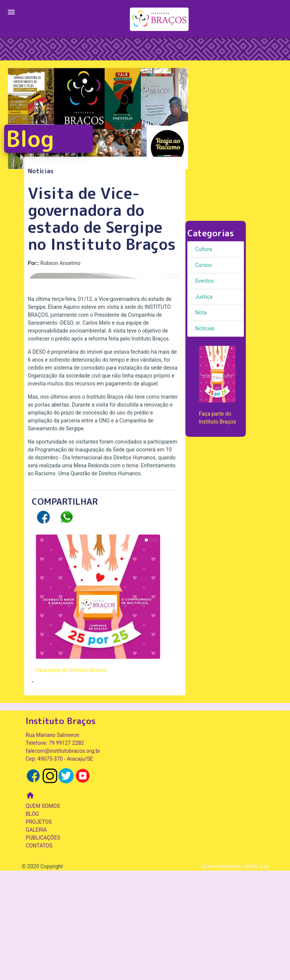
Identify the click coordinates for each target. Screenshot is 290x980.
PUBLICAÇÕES (43, 947)
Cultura (204, 249)
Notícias (205, 328)
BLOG (32, 923)
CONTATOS (39, 955)
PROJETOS (39, 931)
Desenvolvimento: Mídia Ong (235, 976)
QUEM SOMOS (43, 915)
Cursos (204, 265)
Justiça (204, 297)
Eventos (204, 281)
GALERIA (36, 939)
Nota (201, 313)
